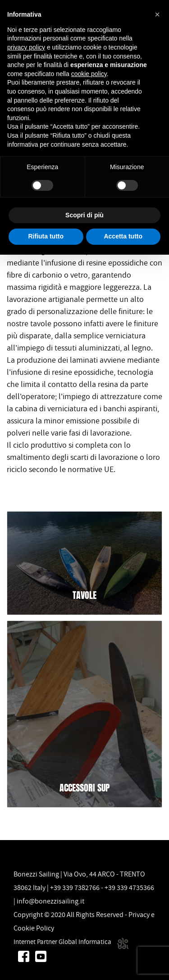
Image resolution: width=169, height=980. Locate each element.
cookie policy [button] (89, 74)
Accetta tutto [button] (123, 236)
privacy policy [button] (26, 47)
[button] (157, 14)
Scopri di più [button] (84, 215)
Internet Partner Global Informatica (71, 942)
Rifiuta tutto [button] (46, 236)
